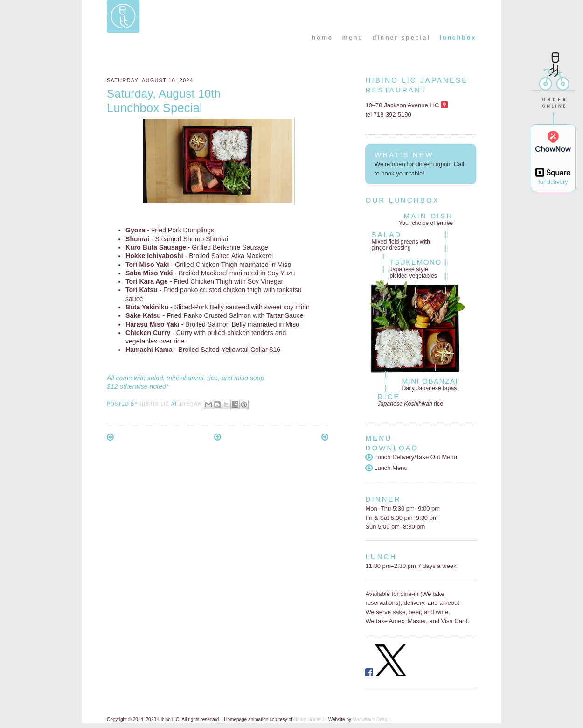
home (322, 38)
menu (353, 38)
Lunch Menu (386, 468)
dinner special (402, 38)
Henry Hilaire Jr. (310, 719)
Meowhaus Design (372, 719)
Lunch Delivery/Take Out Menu (411, 457)
